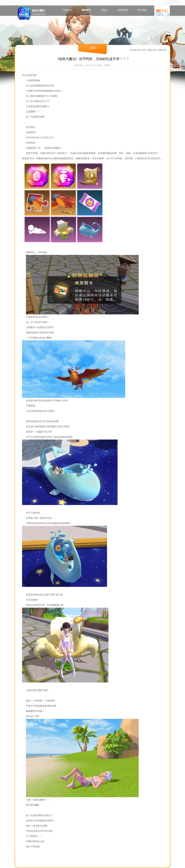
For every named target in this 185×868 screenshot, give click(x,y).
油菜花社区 (123, 11)
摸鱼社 (105, 11)
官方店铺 (142, 10)
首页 (144, 50)
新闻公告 (152, 50)
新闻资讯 (86, 11)
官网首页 (68, 11)
